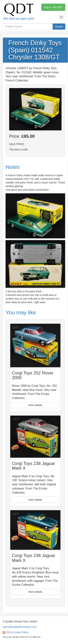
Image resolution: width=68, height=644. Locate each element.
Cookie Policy (21, 632)
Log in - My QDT (53, 7)
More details (35, 405)
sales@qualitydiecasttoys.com (20, 627)
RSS (9, 632)
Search (59, 27)
